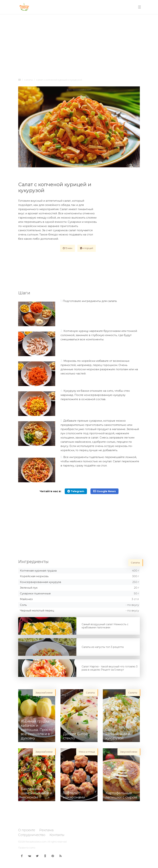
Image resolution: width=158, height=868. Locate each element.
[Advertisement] (79, 43)
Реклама (46, 830)
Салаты (28, 80)
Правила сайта (27, 848)
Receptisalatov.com (36, 842)
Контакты (57, 835)
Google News (104, 491)
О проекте (27, 830)
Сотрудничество (32, 835)
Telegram (76, 491)
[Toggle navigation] (139, 7)
